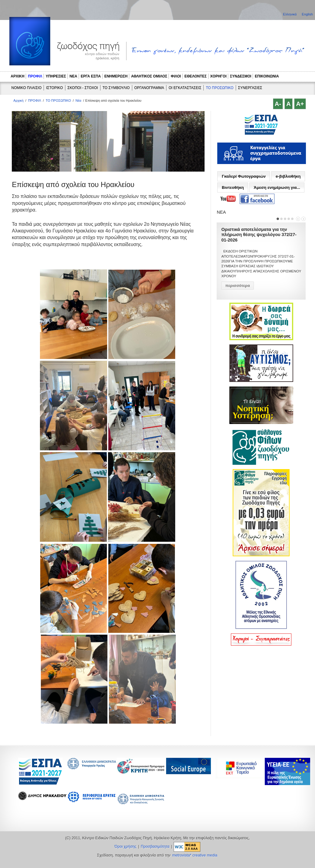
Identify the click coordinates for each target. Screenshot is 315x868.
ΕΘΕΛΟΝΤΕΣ (195, 76)
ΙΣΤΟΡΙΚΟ (54, 88)
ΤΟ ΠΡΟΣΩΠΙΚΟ (220, 88)
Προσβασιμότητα (155, 847)
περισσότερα (237, 286)
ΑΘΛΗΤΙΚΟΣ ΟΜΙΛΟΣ (149, 76)
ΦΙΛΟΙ (176, 76)
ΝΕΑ (73, 76)
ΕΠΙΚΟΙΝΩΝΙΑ (267, 76)
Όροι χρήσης (126, 847)
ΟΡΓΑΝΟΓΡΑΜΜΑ (149, 88)
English (307, 14)
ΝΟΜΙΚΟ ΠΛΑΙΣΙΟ (27, 88)
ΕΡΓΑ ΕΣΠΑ (91, 76)
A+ (300, 104)
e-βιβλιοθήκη (288, 176)
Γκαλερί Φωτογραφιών (244, 176)
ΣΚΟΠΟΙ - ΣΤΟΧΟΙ (83, 88)
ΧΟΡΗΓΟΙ (218, 76)
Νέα (79, 100)
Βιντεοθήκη (233, 187)
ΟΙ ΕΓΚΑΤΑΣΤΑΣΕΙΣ (185, 88)
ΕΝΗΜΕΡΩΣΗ (116, 76)
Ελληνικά (290, 14)
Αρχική (18, 100)
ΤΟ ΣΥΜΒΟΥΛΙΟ (116, 88)
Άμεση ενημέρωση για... (277, 187)
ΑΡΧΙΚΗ (17, 76)
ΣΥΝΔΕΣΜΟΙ (241, 76)
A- (278, 104)
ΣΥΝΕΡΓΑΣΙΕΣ (250, 88)
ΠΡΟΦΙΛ (35, 76)
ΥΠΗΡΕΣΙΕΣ (56, 76)
